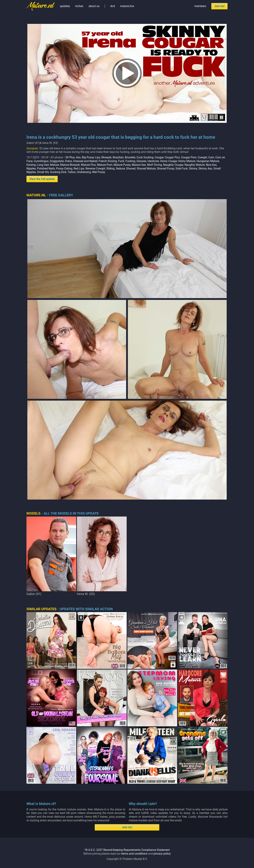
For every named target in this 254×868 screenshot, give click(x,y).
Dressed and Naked (85, 161)
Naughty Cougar (173, 165)
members (200, 6)
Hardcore (153, 161)
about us (94, 6)
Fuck (121, 161)
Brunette (130, 157)
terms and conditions (134, 854)
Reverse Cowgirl (95, 168)
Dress (68, 161)
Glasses (141, 161)
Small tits (43, 172)
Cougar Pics (172, 157)
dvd (113, 6)
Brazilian (118, 157)
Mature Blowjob (70, 165)
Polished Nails (46, 168)
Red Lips (79, 168)
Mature (55, 165)
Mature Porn (105, 165)
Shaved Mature (146, 168)
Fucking (130, 161)
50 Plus (70, 157)
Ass (78, 157)
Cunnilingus (41, 161)
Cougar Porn (189, 157)
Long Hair (43, 165)
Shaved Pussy (166, 168)
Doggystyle (57, 161)
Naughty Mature (195, 165)
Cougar (159, 157)
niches (79, 6)
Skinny (193, 168)
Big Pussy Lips (91, 157)
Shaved (131, 168)
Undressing (84, 172)
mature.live (127, 6)
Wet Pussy (99, 172)
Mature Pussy (122, 165)
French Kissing (108, 161)
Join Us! (219, 6)
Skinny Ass (205, 168)
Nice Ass (211, 165)
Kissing (31, 165)
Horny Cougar (169, 161)
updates (65, 6)
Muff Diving (155, 165)
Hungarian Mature (208, 161)
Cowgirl (202, 157)
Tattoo (72, 172)
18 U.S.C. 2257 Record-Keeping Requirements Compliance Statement (127, 850)
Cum (211, 157)
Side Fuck (182, 168)
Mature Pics (88, 165)
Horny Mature (187, 161)
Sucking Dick (58, 172)
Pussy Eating (64, 168)
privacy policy (162, 854)
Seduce (120, 168)
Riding (111, 168)
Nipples (31, 168)
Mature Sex (139, 165)
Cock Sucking (145, 157)
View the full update (42, 179)
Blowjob (106, 157)
